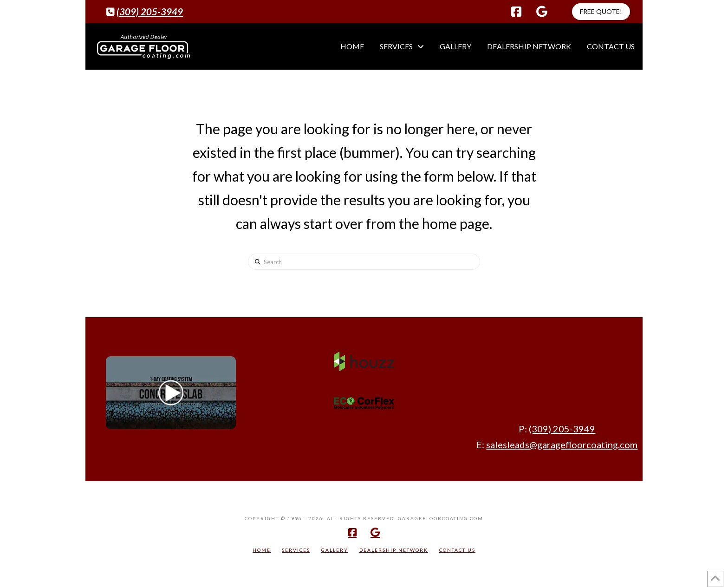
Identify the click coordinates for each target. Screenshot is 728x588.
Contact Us (457, 550)
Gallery (335, 550)
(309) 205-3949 (150, 12)
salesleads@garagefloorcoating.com (562, 444)
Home (262, 550)
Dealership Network (394, 550)
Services (296, 550)
